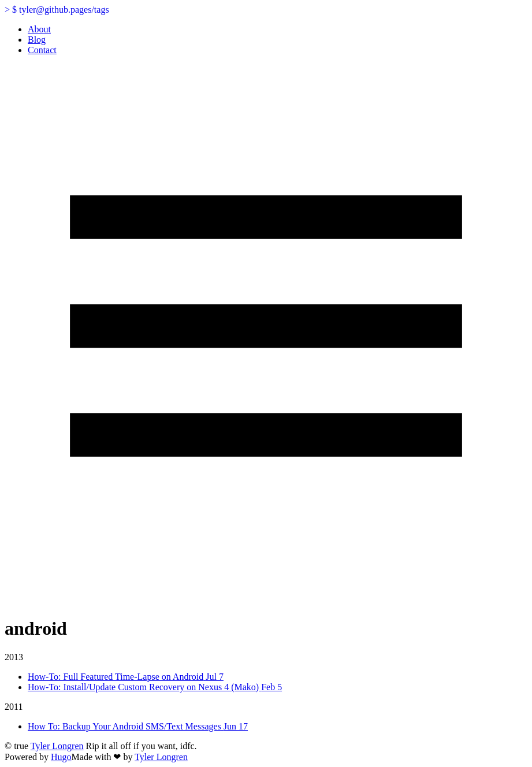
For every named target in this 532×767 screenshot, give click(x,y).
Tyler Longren (57, 746)
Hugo (61, 757)
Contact (42, 50)
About (39, 29)
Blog (37, 40)
